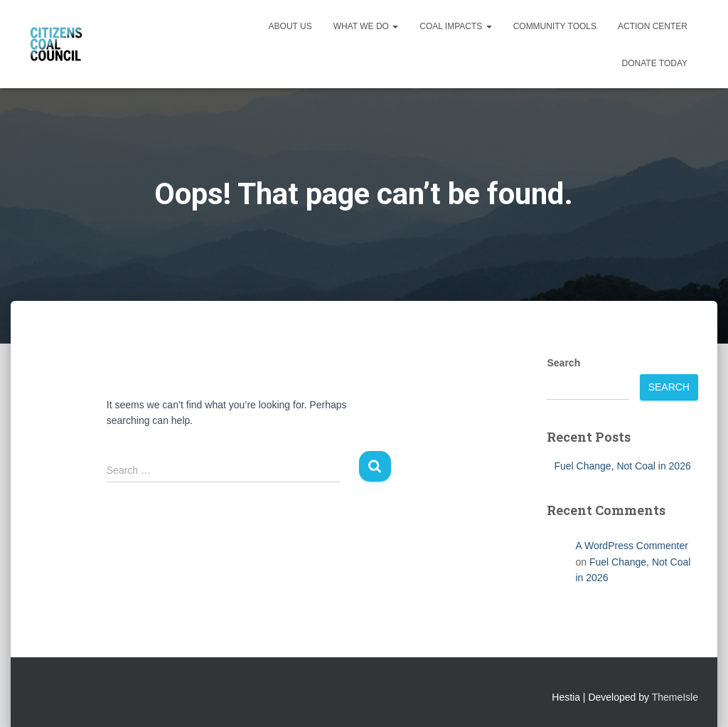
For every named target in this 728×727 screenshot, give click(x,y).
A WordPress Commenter (631, 546)
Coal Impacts (455, 26)
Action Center (653, 26)
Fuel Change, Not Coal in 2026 (622, 466)
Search (563, 363)
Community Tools (555, 26)
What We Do (366, 26)
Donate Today (655, 63)
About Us (290, 26)
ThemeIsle (675, 697)
